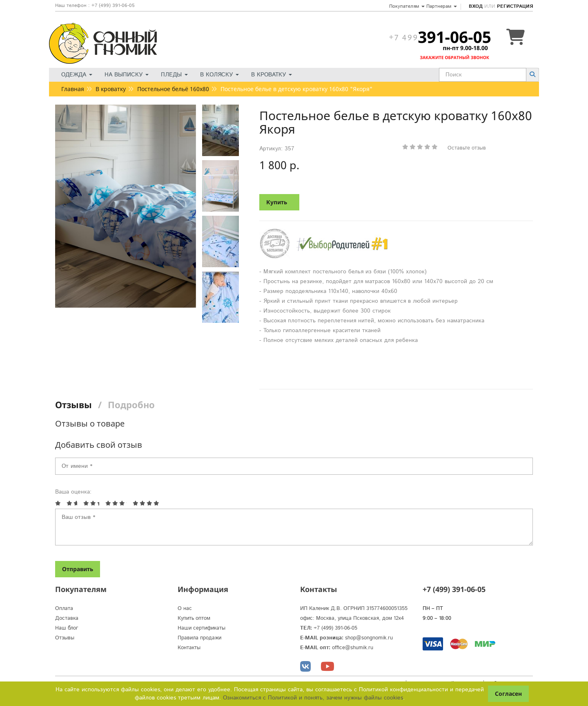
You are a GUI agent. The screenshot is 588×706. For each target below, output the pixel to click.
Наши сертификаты (202, 628)
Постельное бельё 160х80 (173, 89)
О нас (185, 609)
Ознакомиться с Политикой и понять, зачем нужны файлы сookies (313, 698)
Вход (476, 6)
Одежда (77, 75)
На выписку (127, 75)
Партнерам (442, 6)
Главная (73, 89)
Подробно (131, 404)
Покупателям (407, 6)
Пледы (174, 75)
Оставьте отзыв (467, 148)
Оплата (64, 609)
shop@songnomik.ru (369, 638)
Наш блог (67, 628)
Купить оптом (194, 618)
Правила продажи (199, 638)
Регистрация (515, 6)
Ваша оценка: (73, 492)
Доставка (67, 618)
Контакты (189, 648)
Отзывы (73, 404)
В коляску (219, 75)
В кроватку (272, 75)
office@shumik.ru (353, 648)
